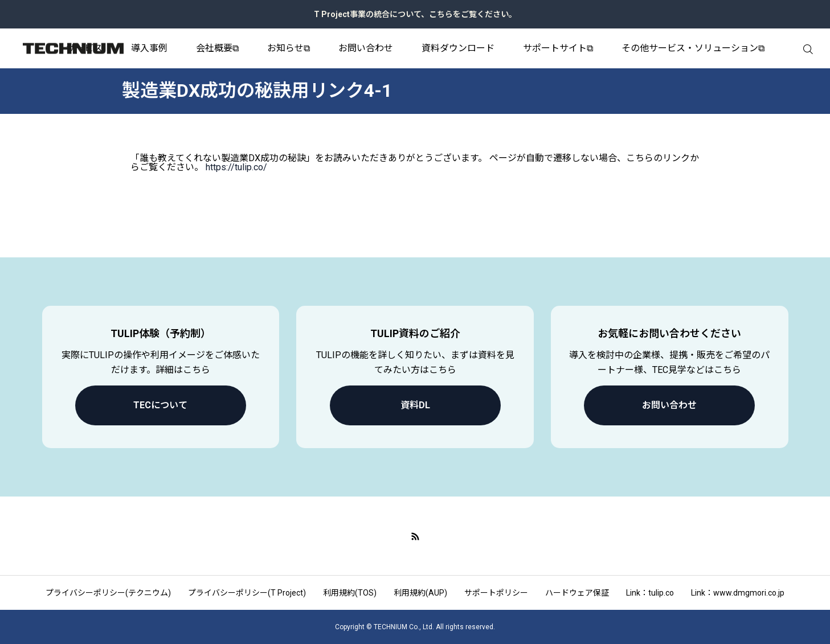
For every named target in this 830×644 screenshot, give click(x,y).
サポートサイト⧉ (558, 48)
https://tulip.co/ (236, 167)
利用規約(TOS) (350, 593)
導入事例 (149, 48)
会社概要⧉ (217, 48)
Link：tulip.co (650, 593)
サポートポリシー (496, 593)
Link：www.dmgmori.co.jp (738, 593)
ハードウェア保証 (577, 593)
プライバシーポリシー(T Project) (247, 593)
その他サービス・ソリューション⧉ (693, 48)
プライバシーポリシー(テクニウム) (108, 593)
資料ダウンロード (458, 48)
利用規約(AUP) (420, 593)
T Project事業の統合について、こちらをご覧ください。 (415, 14)
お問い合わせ (366, 48)
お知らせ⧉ (289, 48)
